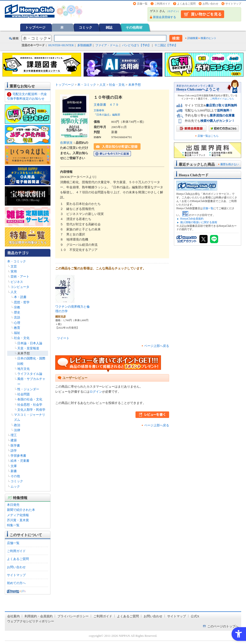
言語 (17, 317)
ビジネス (17, 282)
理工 (14, 435)
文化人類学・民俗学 (31, 410)
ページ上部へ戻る (157, 346)
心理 (17, 323)
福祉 (17, 333)
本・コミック (17, 261)
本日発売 (13, 505)
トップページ (35, 27)
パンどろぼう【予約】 (136, 45)
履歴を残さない (230, 164)
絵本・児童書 (20, 461)
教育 (17, 328)
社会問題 (24, 394)
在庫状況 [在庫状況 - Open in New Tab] (66, 143)
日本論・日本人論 (30, 343)
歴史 (17, 312)
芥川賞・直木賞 (18, 520)
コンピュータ (20, 287)
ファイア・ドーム (107, 45)
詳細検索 (193, 38)
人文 (14, 292)
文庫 (14, 466)
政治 (17, 425)
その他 (15, 476)
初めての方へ (16, 583)
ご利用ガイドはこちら (222, 99)
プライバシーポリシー (73, 616)
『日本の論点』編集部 (107, 115)
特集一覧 (13, 525)
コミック (86, 27)
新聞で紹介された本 (21, 510)
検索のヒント (209, 38)
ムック (15, 486)
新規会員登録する (165, 17)
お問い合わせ (210, 4)
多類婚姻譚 (85, 45)
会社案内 (13, 616)
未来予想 (24, 353)
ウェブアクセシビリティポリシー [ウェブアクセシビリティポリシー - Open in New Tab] (31, 621)
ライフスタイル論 (30, 374)
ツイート (63, 338)
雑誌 (109, 27)
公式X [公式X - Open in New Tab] (195, 616)
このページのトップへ (223, 626)
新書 (14, 471)
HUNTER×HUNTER (61, 45)
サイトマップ (233, 4)
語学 (14, 451)
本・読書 (20, 297)
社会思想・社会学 (30, 405)
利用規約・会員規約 (39, 616)
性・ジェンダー (28, 389)
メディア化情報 (18, 515)
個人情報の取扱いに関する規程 (199, 222)
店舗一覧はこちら (208, 136)
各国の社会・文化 (30, 399)
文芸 (14, 266)
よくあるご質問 (186, 4)
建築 (14, 440)
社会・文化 (22, 338)
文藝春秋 (99, 110)
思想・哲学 (22, 302)
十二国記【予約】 (166, 45)
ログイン (173, 11)
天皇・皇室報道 (28, 348)
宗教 (17, 307)
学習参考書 (18, 456)
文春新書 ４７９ (106, 105)
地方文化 (24, 369)
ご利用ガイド (162, 4)
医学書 (15, 446)
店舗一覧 (142, 4)
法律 (17, 430)
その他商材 (134, 27)
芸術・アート (20, 276)
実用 (14, 271)
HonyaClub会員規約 (192, 219)
